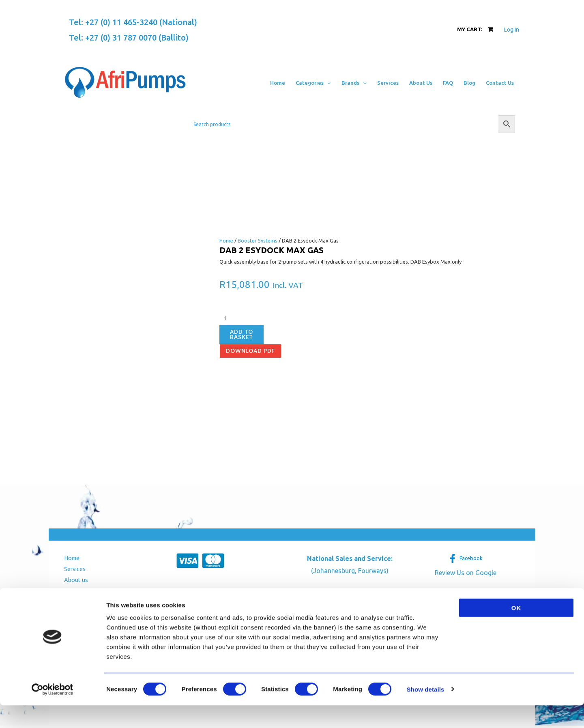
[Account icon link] (512, 30)
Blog (67, 604)
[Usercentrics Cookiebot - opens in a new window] (53, 712)
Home (227, 241)
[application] (327, 83)
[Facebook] (465, 558)
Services (73, 570)
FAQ (67, 592)
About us (73, 581)
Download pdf (250, 351)
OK (516, 630)
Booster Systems (258, 241)
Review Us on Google (466, 573)
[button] (313, 83)
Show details (426, 712)
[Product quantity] (264, 318)
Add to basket (242, 334)
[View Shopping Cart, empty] (475, 29)
